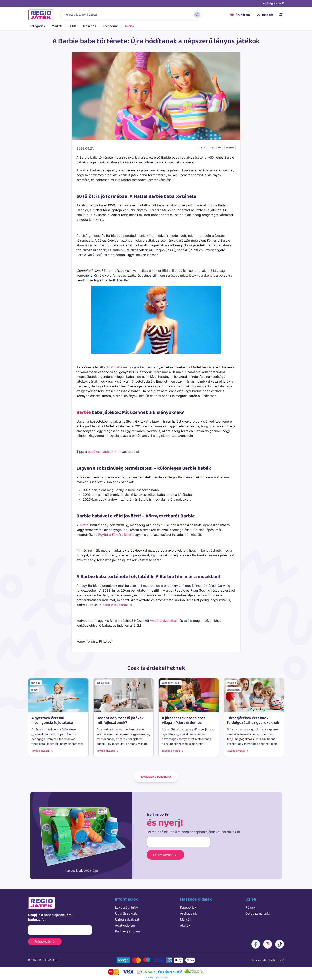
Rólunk (250, 907)
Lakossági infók (127, 907)
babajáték (215, 148)
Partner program (128, 931)
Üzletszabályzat (127, 919)
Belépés (265, 15)
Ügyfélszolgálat (127, 913)
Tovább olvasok (42, 751)
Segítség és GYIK (273, 3)
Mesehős (89, 26)
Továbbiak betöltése (156, 777)
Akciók (129, 26)
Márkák (57, 26)
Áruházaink (241, 15)
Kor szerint (110, 26)
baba (202, 148)
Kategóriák (37, 26)
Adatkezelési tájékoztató (268, 960)
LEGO (72, 26)
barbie (230, 148)
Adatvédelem (125, 925)
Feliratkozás (165, 855)
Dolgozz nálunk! (257, 913)
